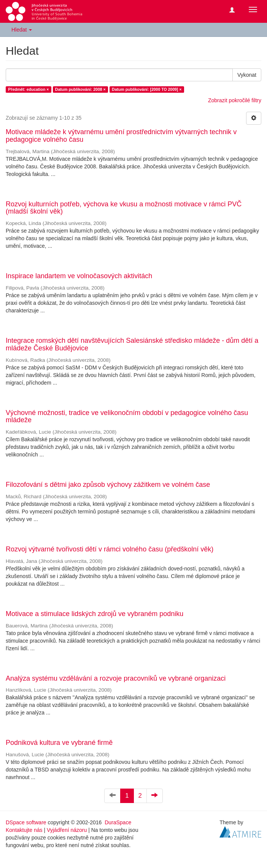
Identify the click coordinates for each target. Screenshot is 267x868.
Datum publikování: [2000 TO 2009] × (147, 89)
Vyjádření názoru (67, 830)
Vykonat (247, 75)
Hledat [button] (22, 30)
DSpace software (26, 822)
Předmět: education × (28, 89)
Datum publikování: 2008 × (80, 89)
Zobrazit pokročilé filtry (235, 100)
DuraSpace (118, 822)
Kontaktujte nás (24, 830)
